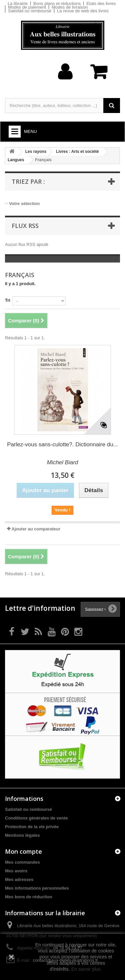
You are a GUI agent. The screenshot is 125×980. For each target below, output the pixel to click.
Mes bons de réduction (29, 897)
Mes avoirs (16, 871)
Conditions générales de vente (36, 818)
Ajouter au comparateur (36, 529)
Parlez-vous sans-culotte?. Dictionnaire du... (62, 444)
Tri (8, 300)
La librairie (18, 3)
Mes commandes (22, 862)
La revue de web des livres (83, 11)
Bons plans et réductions (57, 3)
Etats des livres (101, 3)
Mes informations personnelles (37, 888)
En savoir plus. (87, 969)
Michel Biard (63, 462)
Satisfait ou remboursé (30, 11)
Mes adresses (19, 879)
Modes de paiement (27, 7)
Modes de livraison (70, 7)
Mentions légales (22, 835)
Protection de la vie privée (32, 827)
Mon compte (23, 851)
